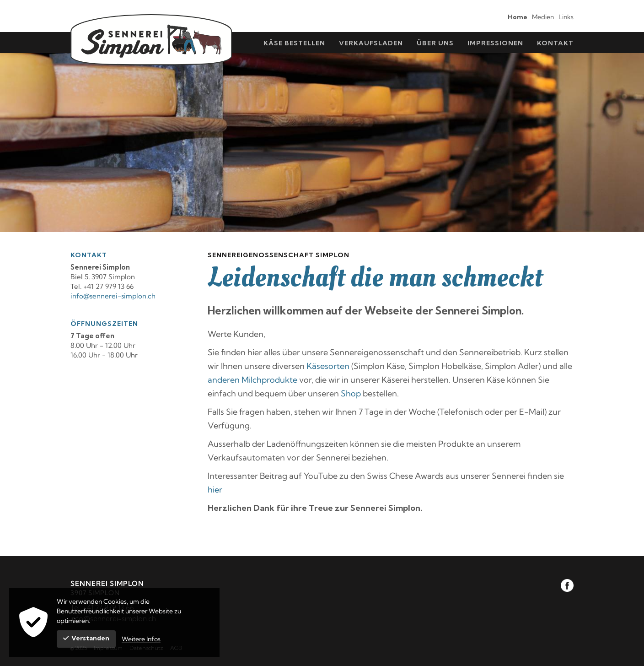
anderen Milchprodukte (252, 380)
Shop (351, 393)
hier (215, 490)
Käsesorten (328, 366)
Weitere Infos (141, 639)
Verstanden (86, 638)
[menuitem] (515, 16)
